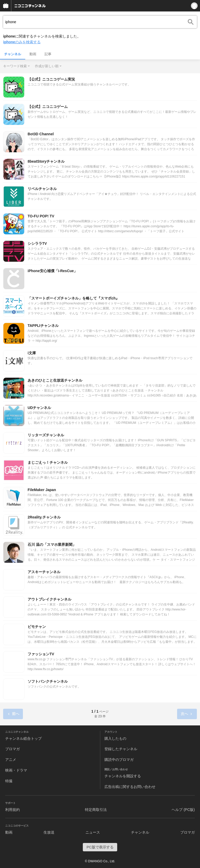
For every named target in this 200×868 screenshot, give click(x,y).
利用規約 (12, 810)
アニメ (11, 760)
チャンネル (13, 54)
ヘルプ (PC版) (183, 810)
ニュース (93, 832)
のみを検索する (22, 42)
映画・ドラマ (16, 770)
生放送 (49, 832)
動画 (33, 54)
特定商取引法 (96, 810)
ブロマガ (12, 749)
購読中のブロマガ (119, 760)
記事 (48, 54)
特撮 (9, 781)
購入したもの (115, 738)
